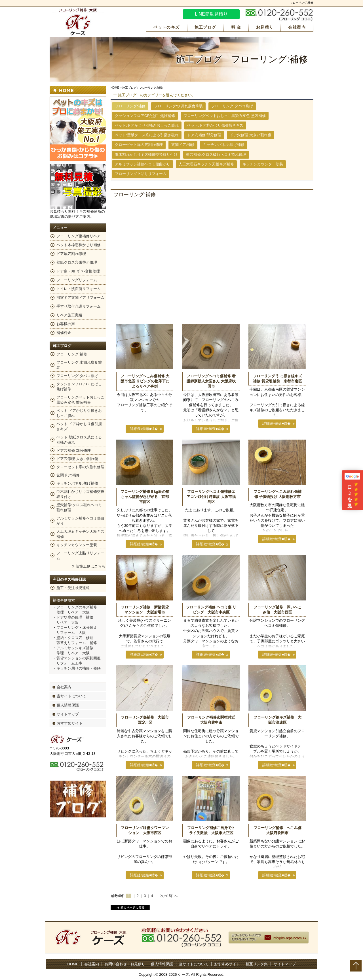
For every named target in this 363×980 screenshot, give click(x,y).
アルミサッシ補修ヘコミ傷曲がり (143, 164)
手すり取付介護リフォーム (79, 306)
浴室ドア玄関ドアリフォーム (80, 298)
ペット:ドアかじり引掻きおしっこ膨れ (147, 125)
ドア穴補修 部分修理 (204, 135)
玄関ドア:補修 (183, 145)
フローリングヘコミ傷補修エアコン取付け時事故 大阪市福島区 (211, 497)
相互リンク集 (257, 964)
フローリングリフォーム (77, 280)
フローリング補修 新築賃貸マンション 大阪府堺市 (145, 610)
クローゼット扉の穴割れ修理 (139, 145)
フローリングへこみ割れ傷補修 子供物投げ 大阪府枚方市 (277, 494)
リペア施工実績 (69, 315)
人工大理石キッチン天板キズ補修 (206, 164)
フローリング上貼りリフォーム (141, 174)
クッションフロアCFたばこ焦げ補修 (145, 116)
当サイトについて (71, 696)
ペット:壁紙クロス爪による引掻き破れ (147, 135)
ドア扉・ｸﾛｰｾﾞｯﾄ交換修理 (78, 271)
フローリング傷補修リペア (79, 236)
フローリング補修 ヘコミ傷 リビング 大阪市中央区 (211, 610)
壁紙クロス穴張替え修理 (77, 262)
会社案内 (297, 27)
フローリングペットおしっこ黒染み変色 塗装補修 (225, 116)
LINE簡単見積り (211, 14)
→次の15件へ (167, 896)
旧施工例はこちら (90, 566)
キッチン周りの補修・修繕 (79, 668)
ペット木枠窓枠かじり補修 (79, 245)
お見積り (265, 27)
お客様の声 (66, 324)
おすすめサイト (70, 723)
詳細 (134, 429)
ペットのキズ (166, 27)
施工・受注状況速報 (73, 588)
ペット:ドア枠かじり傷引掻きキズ (215, 125)
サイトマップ (68, 714)
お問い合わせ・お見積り (125, 964)
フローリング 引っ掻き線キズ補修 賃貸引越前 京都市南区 (277, 379)
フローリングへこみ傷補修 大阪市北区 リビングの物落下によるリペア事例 (145, 381)
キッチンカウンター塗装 (263, 164)
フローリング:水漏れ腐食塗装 (179, 106)
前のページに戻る (130, 907)
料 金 (236, 27)
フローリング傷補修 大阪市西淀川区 (145, 720)
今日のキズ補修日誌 (69, 579)
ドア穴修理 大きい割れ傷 (251, 135)
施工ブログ (205, 27)
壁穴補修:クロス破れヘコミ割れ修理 (216, 155)
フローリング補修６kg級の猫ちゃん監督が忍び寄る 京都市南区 (145, 497)
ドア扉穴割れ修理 (71, 254)
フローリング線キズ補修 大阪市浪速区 (277, 720)
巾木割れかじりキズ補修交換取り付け (146, 155)
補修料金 (64, 333)
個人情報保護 (68, 705)
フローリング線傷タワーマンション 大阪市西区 (145, 830)
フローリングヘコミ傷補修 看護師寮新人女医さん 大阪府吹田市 (211, 381)
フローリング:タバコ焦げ (232, 106)
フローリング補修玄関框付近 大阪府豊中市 (212, 720)
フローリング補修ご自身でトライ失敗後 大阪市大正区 (211, 830)
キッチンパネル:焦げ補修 (224, 145)
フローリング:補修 (72, 354)
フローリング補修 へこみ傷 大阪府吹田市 (278, 830)
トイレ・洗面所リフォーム (79, 289)
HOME (115, 88)
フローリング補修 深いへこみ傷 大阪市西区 (277, 610)
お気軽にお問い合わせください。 (279, 15)
